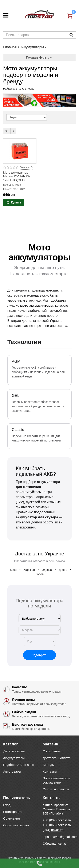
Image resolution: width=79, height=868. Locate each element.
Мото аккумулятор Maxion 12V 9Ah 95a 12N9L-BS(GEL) (17, 176)
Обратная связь (55, 843)
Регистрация (13, 812)
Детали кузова (14, 751)
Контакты (50, 771)
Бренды (49, 765)
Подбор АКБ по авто (18, 765)
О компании (52, 751)
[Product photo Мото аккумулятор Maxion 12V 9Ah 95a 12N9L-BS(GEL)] (20, 151)
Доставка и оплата (57, 758)
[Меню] (6, 15)
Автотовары (12, 771)
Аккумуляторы (32, 47)
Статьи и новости (56, 789)
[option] (39, 100)
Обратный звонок (16, 825)
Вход (7, 805)
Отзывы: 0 (26, 167)
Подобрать (39, 655)
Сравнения (11, 818)
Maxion (17, 185)
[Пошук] (71, 35)
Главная (10, 47)
